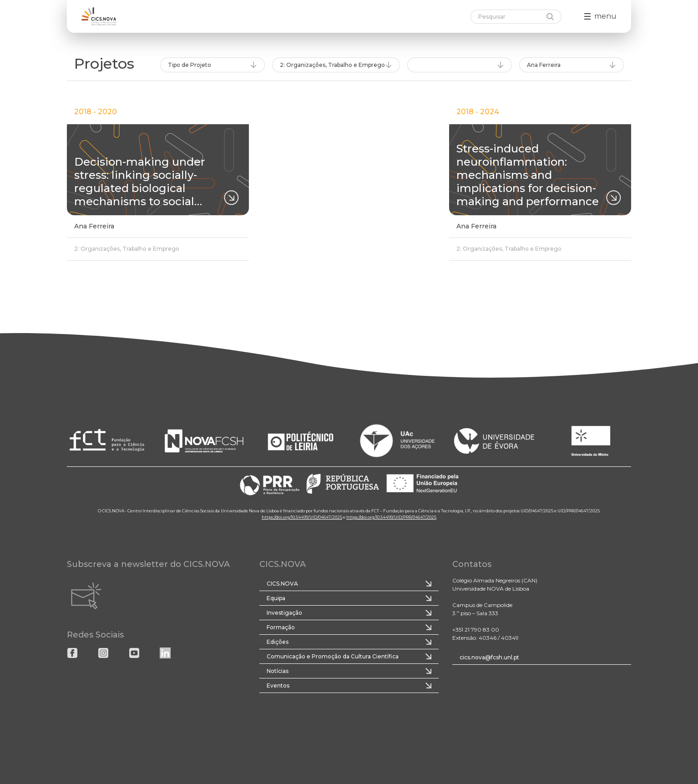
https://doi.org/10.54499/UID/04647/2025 (302, 517)
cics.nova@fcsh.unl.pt (489, 657)
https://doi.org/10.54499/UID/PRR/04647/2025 (391, 517)
